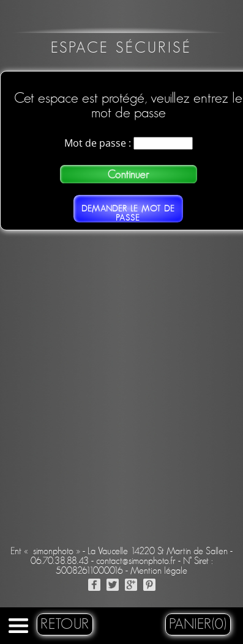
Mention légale (159, 571)
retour (65, 624)
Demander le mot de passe (128, 213)
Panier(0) (198, 624)
